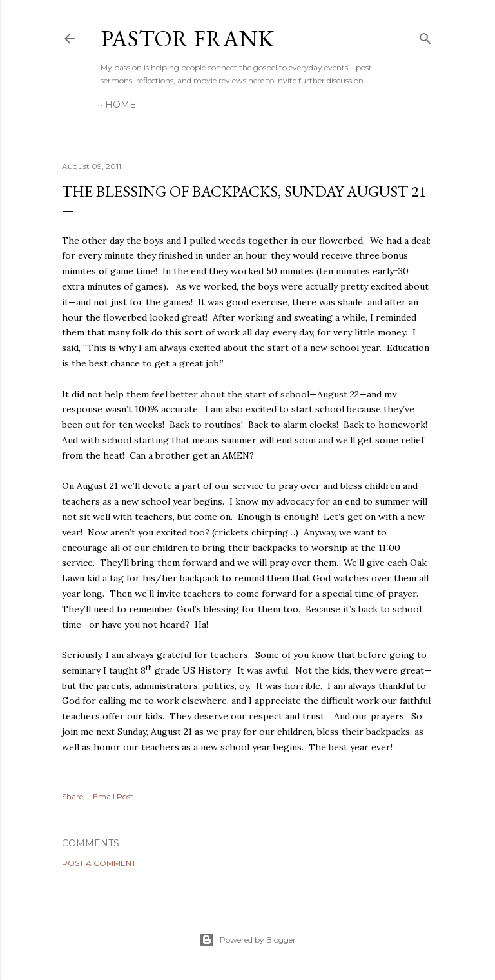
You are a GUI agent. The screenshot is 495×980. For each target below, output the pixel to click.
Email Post (113, 796)
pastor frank (187, 38)
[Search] (425, 36)
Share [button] (73, 796)
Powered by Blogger (247, 940)
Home (121, 105)
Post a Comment (99, 863)
